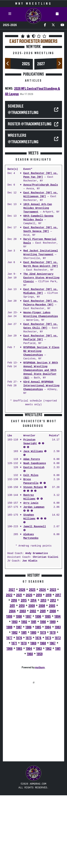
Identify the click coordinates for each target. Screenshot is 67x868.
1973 (48, 711)
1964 (29, 721)
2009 (32, 679)
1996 (38, 689)
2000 (53, 684)
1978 (53, 705)
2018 (49, 668)
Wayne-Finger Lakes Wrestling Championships (41, 315)
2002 (33, 684)
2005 (52, 679)
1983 (58, 700)
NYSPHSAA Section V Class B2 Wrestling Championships (41, 351)
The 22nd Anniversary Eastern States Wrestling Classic (41, 278)
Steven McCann (33, 560)
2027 (41, 64)
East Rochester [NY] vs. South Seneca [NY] (41, 230)
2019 (39, 668)
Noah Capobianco (35, 536)
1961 (58, 721)
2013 (43, 673)
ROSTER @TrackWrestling (30, 124)
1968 (43, 716)
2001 (43, 684)
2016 (14, 673)
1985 (38, 700)
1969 (33, 716)
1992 (24, 695)
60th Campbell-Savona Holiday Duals (38, 218)
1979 (43, 705)
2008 (42, 679)
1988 (9, 700)
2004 (12, 684)
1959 (40, 727)
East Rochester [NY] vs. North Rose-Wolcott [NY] (41, 264)
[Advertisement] (33, 449)
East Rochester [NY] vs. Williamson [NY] (41, 195)
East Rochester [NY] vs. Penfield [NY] (41, 338)
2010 (22, 679)
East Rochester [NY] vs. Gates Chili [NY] (41, 326)
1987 (19, 700)
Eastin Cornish (34, 540)
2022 (9, 668)
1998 (19, 689)
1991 (34, 695)
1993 (15, 695)
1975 (29, 711)
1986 (28, 700)
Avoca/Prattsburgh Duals (41, 185)
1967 (53, 716)
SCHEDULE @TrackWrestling (23, 109)
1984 (48, 700)
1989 (53, 695)
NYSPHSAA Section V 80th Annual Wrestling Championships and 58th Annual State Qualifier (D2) (41, 370)
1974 (38, 711)
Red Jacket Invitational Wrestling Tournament (41, 253)
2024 (43, 662)
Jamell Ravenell (35, 599)
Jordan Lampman (34, 580)
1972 (58, 711)
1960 (30, 727)
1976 (19, 711)
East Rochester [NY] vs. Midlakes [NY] (41, 291)
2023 (53, 662)
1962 (49, 721)
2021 (19, 668)
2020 (29, 668)
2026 (22, 662)
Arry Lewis (31, 576)
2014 (33, 673)
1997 (28, 689)
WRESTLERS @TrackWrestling (23, 139)
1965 (19, 721)
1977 (9, 711)
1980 (33, 705)
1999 (9, 689)
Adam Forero (32, 532)
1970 (24, 716)
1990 (43, 695)
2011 (12, 679)
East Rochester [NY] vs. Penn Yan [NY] (41, 175)
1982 (15, 705)
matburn (40, 740)
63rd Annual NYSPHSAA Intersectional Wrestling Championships (41, 386)
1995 (48, 689)
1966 (10, 721)
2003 (23, 684)
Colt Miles (31, 548)
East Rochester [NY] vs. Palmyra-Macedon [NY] (41, 303)
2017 (58, 668)
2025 (26, 64)
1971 (14, 716)
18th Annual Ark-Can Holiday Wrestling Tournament (38, 208)
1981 (24, 705)
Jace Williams (33, 524)
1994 (58, 689)
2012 (53, 673)
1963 (39, 721)
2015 (24, 673)
